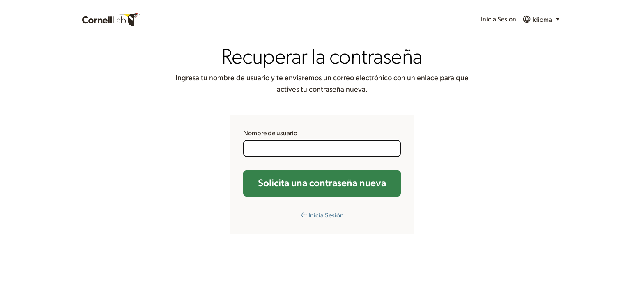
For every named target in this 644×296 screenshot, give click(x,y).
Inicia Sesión (499, 19)
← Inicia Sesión (322, 215)
